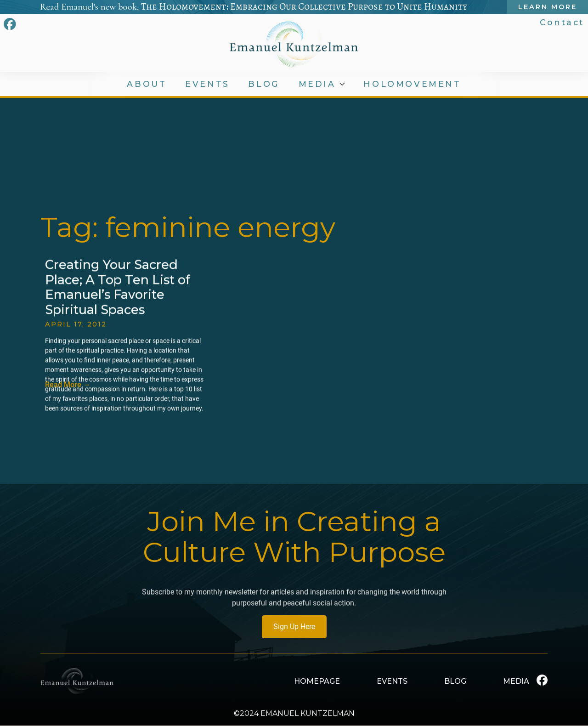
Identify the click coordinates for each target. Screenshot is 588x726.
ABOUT (147, 84)
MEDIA (317, 84)
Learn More (548, 7)
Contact (562, 22)
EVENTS (207, 84)
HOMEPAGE (317, 681)
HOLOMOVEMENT (412, 84)
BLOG (264, 84)
